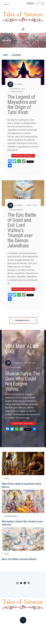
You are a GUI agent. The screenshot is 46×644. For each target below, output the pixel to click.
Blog (7, 478)
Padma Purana (17, 92)
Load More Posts (23, 320)
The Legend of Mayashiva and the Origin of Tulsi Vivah (22, 105)
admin (20, 84)
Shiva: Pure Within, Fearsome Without (19, 559)
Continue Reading (23, 156)
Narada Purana (17, 210)
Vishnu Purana (14, 367)
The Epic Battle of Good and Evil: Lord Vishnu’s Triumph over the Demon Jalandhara (22, 230)
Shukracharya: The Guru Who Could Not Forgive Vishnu (23, 381)
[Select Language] (35, 3)
